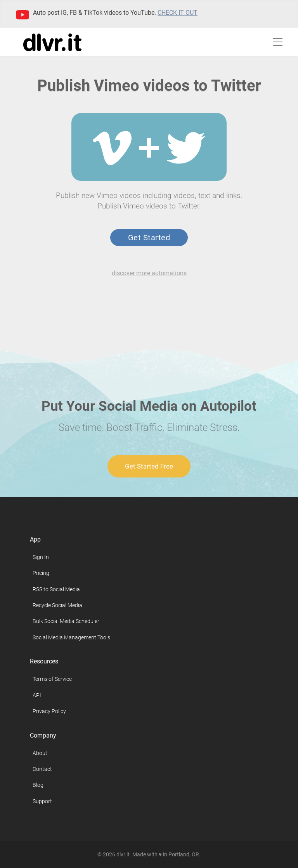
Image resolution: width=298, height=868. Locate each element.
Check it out (178, 13)
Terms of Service (52, 679)
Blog (38, 785)
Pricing (41, 573)
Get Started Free (149, 466)
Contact (42, 769)
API (37, 695)
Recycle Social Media (57, 605)
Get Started (149, 238)
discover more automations (149, 273)
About (40, 753)
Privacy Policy (49, 711)
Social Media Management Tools (71, 637)
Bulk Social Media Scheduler (66, 621)
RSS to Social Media (56, 589)
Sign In (41, 557)
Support (42, 801)
